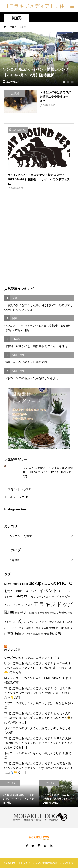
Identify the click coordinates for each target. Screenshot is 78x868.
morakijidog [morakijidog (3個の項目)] (20, 584)
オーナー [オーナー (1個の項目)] (63, 591)
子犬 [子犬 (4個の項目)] (23, 612)
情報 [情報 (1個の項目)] (47, 613)
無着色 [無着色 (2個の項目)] (63, 613)
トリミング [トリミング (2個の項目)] (35, 597)
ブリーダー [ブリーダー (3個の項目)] (63, 597)
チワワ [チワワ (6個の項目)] (22, 597)
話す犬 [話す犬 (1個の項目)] (29, 634)
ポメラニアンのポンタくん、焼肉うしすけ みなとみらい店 (38, 730)
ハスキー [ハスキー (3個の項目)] (48, 597)
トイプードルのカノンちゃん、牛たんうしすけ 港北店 (38, 755)
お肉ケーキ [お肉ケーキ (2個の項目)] (22, 591)
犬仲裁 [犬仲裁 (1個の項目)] (45, 628)
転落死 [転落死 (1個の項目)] (37, 634)
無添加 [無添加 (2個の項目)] (54, 613)
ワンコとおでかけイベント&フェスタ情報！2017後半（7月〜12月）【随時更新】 (48, 472)
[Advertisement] (39, 240)
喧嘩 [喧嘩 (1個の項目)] (17, 613)
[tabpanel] (39, 59)
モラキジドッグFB (18, 489)
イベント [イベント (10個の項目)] (48, 590)
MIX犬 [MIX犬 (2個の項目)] (8, 584)
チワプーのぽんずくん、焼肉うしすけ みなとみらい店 (39, 705)
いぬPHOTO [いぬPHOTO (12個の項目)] (60, 583)
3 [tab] (72, 82)
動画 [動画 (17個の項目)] (9, 612)
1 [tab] (64, 82)
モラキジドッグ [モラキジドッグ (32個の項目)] (53, 604)
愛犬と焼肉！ (14, 650)
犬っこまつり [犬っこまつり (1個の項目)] (42, 622)
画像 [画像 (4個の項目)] (11, 634)
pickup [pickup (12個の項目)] (35, 583)
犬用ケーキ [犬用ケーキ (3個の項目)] (56, 628)
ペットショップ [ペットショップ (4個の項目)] (16, 605)
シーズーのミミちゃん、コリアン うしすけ (32, 658)
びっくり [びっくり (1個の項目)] (34, 591)
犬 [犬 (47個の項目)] (19, 621)
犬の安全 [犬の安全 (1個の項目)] (36, 628)
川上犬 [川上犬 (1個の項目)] (31, 613)
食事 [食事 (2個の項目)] (47, 634)
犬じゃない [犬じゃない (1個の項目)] (29, 622)
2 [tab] (68, 82)
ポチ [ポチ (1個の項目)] (30, 605)
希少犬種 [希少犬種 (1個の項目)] (40, 613)
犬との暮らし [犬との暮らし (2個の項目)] (57, 622)
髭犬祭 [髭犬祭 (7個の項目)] (56, 634)
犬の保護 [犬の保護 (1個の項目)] (26, 628)
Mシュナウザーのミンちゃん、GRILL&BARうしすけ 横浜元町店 (38, 680)
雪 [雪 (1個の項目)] (42, 634)
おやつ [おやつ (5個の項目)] (9, 591)
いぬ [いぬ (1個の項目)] (45, 584)
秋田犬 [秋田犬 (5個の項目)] (20, 634)
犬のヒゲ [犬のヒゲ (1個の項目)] (16, 628)
